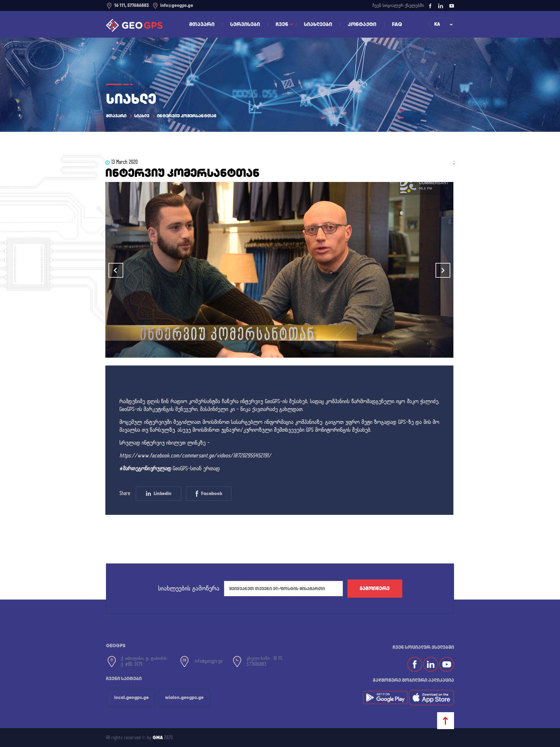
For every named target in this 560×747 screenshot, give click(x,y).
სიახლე (142, 116)
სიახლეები (318, 24)
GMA (158, 738)
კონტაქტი (362, 24)
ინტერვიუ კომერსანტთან (187, 116)
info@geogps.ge (173, 5)
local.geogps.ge (131, 697)
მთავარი (202, 24)
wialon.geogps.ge (184, 697)
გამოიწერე (375, 588)
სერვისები (245, 24)
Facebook (209, 494)
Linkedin (159, 493)
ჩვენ (282, 24)
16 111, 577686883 (127, 5)
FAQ (397, 24)
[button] (443, 270)
